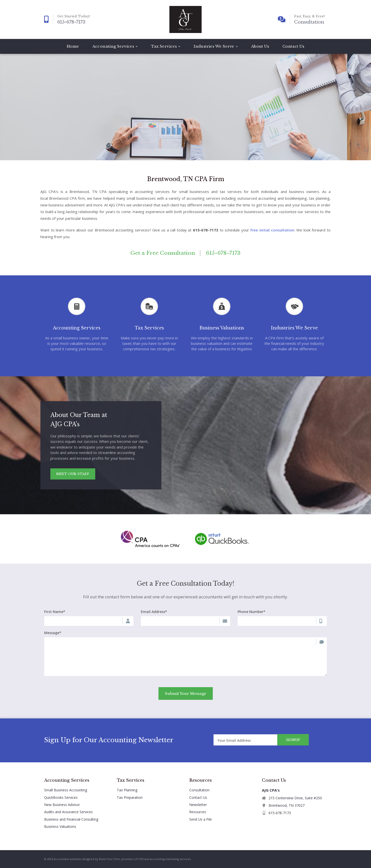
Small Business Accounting (66, 790)
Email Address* (154, 612)
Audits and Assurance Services (68, 812)
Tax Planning (127, 790)
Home (73, 46)
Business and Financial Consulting (71, 819)
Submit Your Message (186, 693)
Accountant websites (68, 859)
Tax (166, 46)
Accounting (115, 46)
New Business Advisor (62, 805)
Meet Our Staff (73, 474)
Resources (198, 812)
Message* (53, 633)
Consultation (309, 22)
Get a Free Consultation (163, 253)
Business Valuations (60, 826)
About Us (260, 46)
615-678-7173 (71, 22)
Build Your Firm (109, 859)
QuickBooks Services (61, 797)
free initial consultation (272, 230)
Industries (216, 46)
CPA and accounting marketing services (165, 859)
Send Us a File (201, 819)
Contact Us (293, 46)
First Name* (55, 612)
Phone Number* (251, 612)
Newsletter (198, 805)
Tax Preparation (130, 797)
